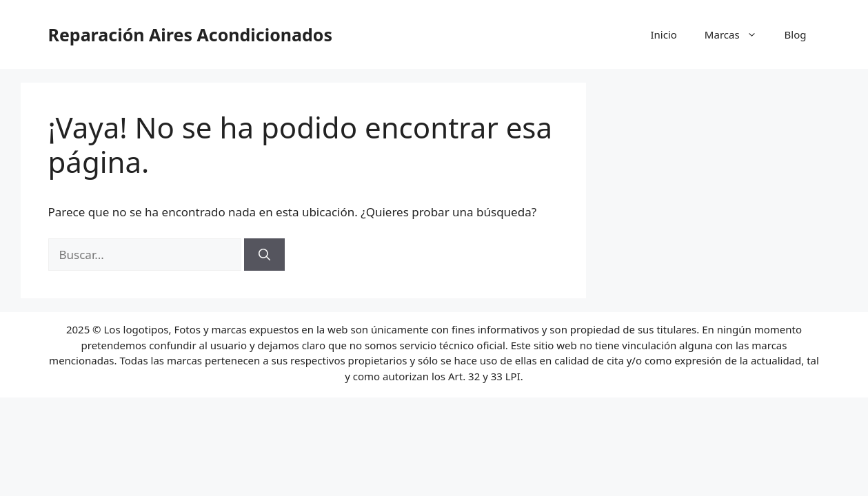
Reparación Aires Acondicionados (190, 34)
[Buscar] (264, 255)
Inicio (663, 34)
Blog (796, 34)
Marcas (738, 34)
